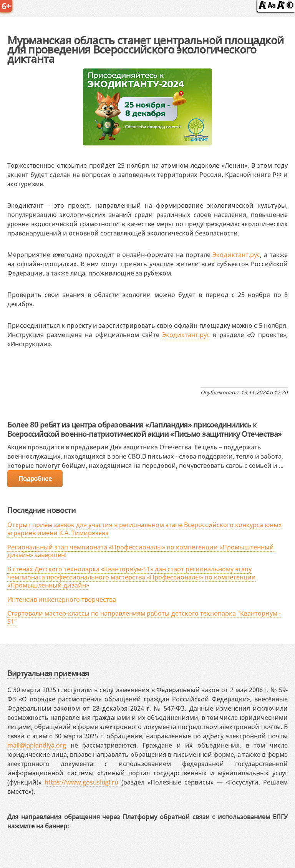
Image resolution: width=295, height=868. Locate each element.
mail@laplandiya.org (37, 745)
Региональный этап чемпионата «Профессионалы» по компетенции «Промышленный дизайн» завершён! (141, 551)
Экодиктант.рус (236, 255)
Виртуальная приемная (48, 673)
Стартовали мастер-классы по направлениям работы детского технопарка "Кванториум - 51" (144, 617)
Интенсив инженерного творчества (62, 599)
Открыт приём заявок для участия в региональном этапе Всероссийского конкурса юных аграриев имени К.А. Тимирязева (145, 529)
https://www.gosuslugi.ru (81, 782)
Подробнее (35, 479)
